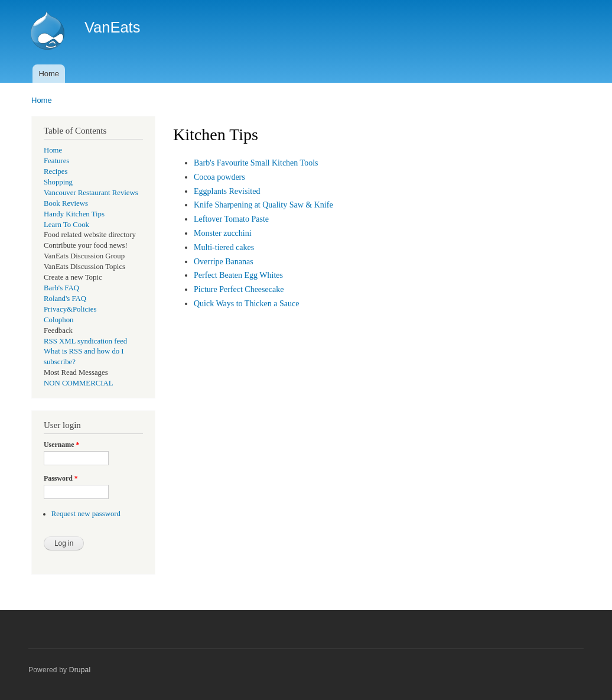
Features (56, 161)
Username (61, 445)
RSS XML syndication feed (85, 341)
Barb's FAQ (61, 288)
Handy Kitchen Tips (74, 214)
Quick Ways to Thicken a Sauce (246, 304)
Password (61, 478)
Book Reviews (66, 203)
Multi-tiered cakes (224, 247)
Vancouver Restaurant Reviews (91, 193)
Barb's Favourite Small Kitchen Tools (256, 163)
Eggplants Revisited (227, 191)
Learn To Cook (66, 225)
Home (49, 74)
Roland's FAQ (65, 299)
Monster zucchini (223, 233)
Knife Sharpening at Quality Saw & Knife (263, 205)
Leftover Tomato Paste (231, 219)
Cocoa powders (219, 177)
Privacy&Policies (70, 309)
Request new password (86, 514)
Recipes (56, 171)
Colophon (58, 320)
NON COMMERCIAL (79, 383)
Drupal (80, 670)
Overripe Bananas (224, 262)
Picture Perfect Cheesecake (239, 289)
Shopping (58, 182)
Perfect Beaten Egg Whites (238, 275)
